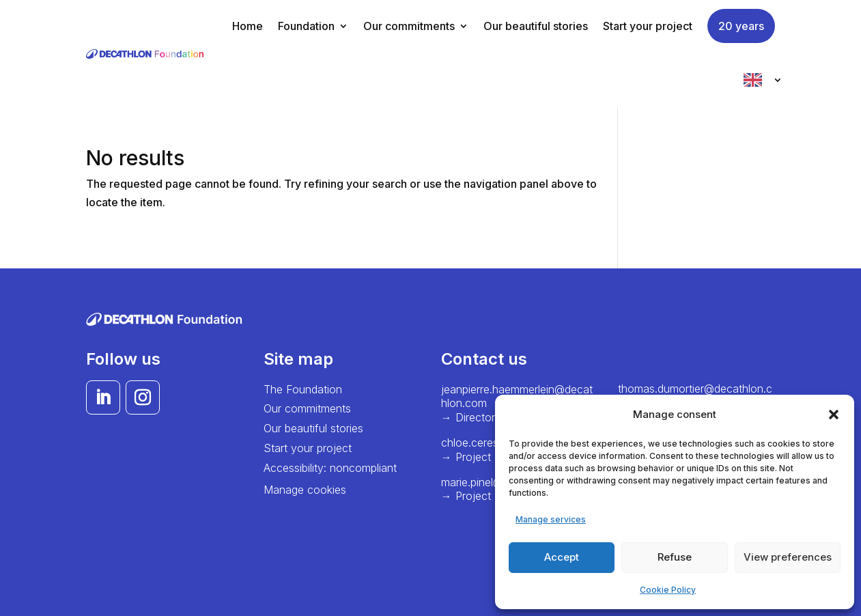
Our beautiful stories (536, 26)
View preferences (788, 557)
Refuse (675, 557)
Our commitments (409, 26)
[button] (834, 415)
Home (248, 26)
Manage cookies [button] (305, 490)
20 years (741, 26)
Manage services (551, 519)
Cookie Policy (668, 590)
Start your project (648, 26)
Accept (562, 557)
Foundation (306, 26)
